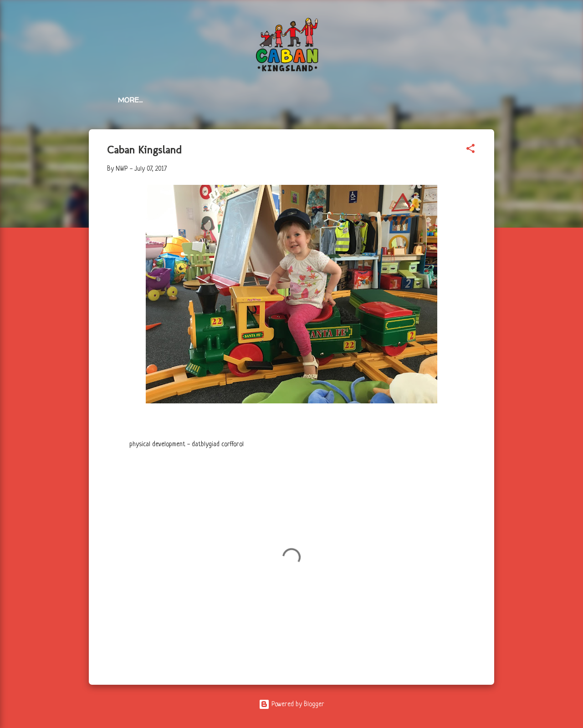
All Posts (173, 100)
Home (128, 100)
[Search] (489, 25)
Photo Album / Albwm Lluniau (380, 100)
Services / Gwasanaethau (257, 100)
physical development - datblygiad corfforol (187, 444)
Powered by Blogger (291, 704)
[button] (470, 150)
